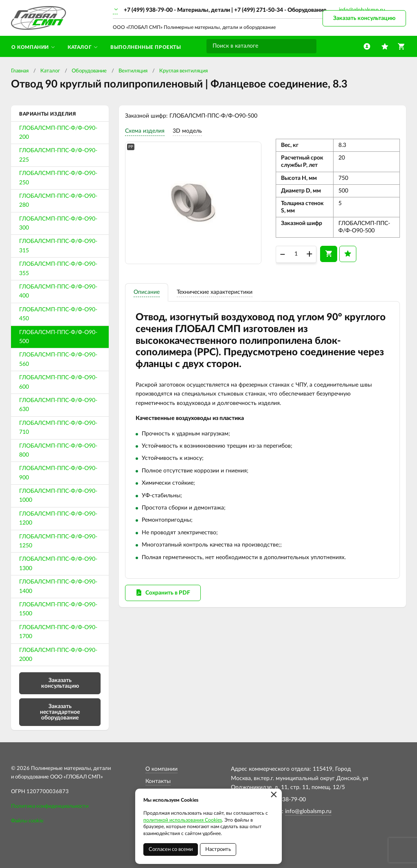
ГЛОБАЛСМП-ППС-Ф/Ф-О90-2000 (58, 655)
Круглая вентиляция (183, 71)
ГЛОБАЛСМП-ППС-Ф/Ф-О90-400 (58, 291)
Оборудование (89, 71)
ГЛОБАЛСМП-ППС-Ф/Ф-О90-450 (58, 314)
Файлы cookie (27, 821)
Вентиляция (133, 71)
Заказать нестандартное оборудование (60, 712)
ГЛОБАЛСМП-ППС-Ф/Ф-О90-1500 (58, 609)
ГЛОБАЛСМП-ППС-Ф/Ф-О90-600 (58, 382)
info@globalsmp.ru (308, 811)
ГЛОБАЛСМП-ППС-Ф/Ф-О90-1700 (58, 632)
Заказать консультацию (364, 18)
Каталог (50, 71)
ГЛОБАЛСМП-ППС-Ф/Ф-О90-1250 (58, 541)
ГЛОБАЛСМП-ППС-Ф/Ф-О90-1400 (58, 586)
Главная (20, 71)
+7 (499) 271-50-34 (259, 10)
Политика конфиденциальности (50, 806)
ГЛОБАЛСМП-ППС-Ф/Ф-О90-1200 (58, 518)
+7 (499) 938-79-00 (148, 10)
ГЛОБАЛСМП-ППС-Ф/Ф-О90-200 (58, 133)
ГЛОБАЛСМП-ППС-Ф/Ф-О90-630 (58, 405)
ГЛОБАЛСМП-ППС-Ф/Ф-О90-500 (58, 337)
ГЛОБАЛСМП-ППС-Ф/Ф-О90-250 (58, 178)
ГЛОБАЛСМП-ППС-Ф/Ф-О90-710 (58, 428)
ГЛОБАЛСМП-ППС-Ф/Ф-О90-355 (58, 269)
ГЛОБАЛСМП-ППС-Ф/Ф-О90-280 (58, 201)
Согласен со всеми (171, 849)
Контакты (158, 781)
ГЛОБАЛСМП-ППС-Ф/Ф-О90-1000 (58, 496)
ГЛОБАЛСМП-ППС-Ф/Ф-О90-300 (58, 223)
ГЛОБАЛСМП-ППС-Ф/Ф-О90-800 (58, 450)
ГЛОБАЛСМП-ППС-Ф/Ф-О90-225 (58, 155)
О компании (161, 769)
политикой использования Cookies (183, 820)
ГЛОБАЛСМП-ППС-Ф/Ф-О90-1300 (58, 564)
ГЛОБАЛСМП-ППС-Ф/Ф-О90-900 (58, 473)
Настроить (218, 849)
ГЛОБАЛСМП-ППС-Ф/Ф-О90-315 (58, 246)
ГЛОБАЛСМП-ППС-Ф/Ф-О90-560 (58, 359)
